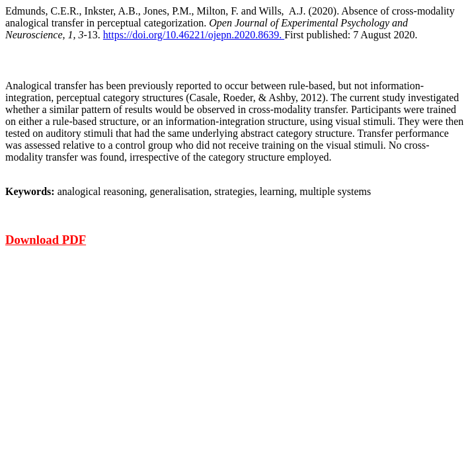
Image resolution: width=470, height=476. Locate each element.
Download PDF (46, 240)
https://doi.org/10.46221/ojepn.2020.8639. (194, 35)
